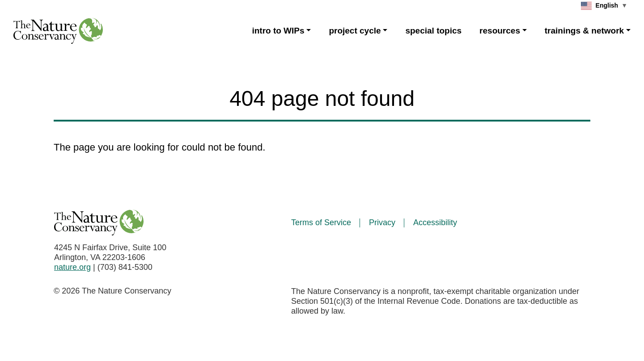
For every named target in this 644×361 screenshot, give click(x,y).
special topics (433, 31)
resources (500, 31)
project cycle (355, 31)
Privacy (382, 222)
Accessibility (435, 222)
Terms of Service (321, 222)
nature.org (72, 267)
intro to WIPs (278, 31)
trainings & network (584, 31)
